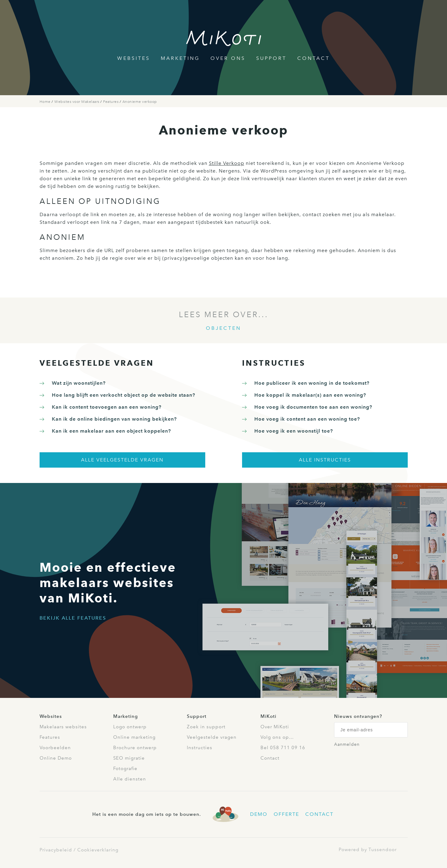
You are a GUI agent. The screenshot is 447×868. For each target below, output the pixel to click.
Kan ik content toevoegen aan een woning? (107, 407)
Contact (314, 58)
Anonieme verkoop (140, 102)
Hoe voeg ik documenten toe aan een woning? (313, 407)
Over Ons (228, 58)
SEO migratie (129, 758)
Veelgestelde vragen (212, 737)
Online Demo (56, 758)
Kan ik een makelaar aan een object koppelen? (111, 431)
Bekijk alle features (73, 618)
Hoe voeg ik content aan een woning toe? (307, 419)
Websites (134, 58)
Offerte (286, 814)
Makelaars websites (63, 727)
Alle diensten (130, 779)
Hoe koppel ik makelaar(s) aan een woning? (310, 395)
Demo (259, 814)
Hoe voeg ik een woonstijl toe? (294, 431)
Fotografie (125, 769)
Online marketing (134, 737)
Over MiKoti (275, 727)
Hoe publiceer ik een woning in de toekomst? (312, 383)
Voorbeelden (55, 748)
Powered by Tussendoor (368, 850)
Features (111, 102)
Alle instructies (325, 460)
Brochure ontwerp (135, 748)
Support (271, 58)
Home (46, 102)
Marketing (180, 58)
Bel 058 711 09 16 (283, 748)
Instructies (200, 748)
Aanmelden (347, 744)
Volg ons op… (277, 737)
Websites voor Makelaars (77, 102)
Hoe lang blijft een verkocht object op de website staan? (123, 395)
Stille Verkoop (227, 163)
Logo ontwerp (130, 727)
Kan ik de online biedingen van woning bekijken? (114, 419)
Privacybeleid (56, 850)
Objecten (223, 328)
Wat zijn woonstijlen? (79, 383)
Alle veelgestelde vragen (122, 460)
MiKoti (268, 716)
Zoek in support (206, 727)
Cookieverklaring (98, 850)
